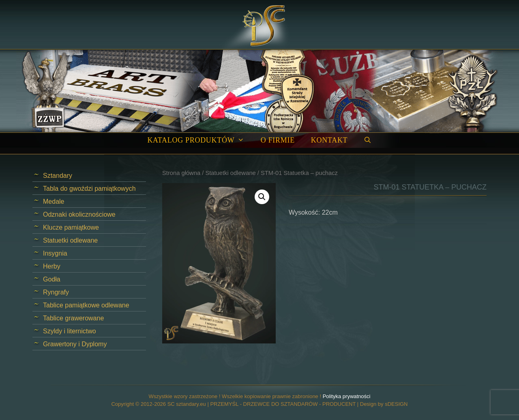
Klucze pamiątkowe (71, 227)
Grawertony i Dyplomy (75, 344)
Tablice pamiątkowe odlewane (86, 305)
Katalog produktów (200, 140)
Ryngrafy (56, 292)
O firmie (278, 140)
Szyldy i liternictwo (70, 331)
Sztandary (58, 176)
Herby (52, 266)
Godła (52, 279)
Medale (54, 201)
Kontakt (329, 140)
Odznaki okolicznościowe (79, 214)
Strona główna (181, 173)
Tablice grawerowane (73, 318)
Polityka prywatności (347, 396)
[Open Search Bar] (368, 140)
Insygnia (55, 253)
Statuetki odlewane (230, 173)
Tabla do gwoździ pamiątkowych (89, 189)
